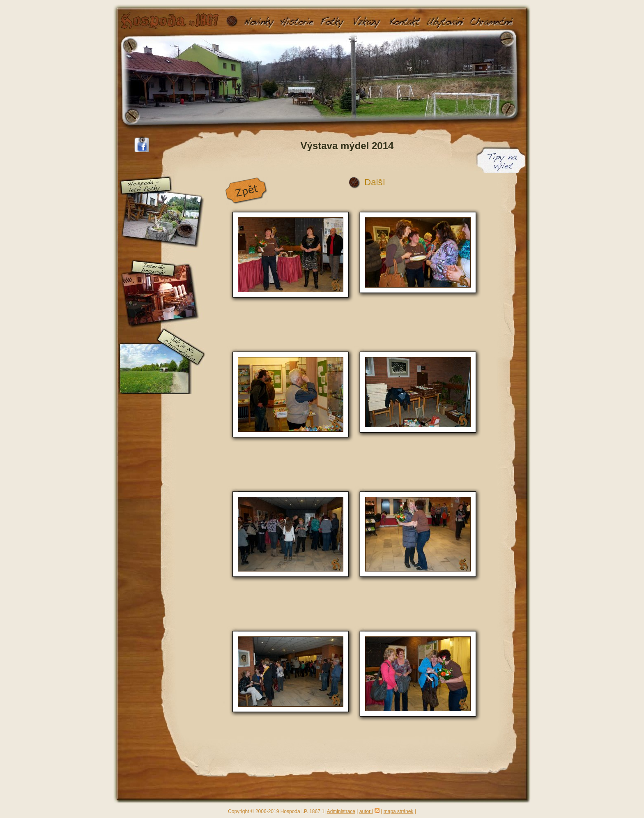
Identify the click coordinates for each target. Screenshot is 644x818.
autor (366, 811)
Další (375, 182)
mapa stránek (399, 811)
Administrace (341, 811)
